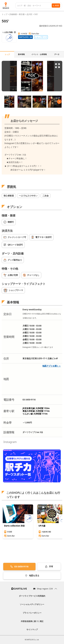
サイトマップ (32, 629)
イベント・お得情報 (39, 54)
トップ (5, 14)
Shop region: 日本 (45, 589)
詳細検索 (13, 14)
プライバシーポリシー (32, 613)
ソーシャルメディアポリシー (32, 604)
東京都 (22, 14)
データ (57, 54)
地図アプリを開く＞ (52, 366)
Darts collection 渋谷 (14, 526)
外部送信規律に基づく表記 (32, 621)
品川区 (29, 14)
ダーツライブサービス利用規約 (32, 596)
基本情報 (21, 54)
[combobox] (34, 6)
